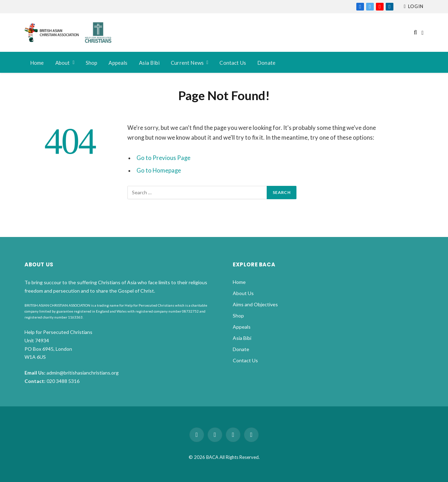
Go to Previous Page (163, 158)
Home (37, 63)
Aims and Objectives (255, 304)
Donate (266, 63)
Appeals (118, 63)
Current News (187, 63)
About (63, 63)
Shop (92, 63)
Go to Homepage (159, 170)
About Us (243, 293)
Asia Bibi (149, 63)
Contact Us (233, 63)
